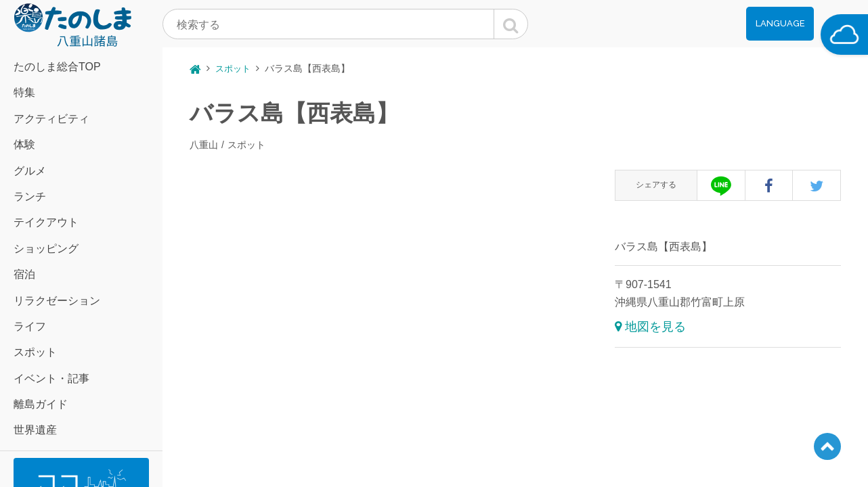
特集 (24, 92)
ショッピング (46, 249)
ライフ (30, 326)
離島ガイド (41, 404)
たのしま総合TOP (57, 67)
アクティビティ (51, 119)
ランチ (30, 196)
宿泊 (24, 274)
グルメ (30, 171)
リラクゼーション (57, 301)
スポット (35, 352)
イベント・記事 (51, 378)
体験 (24, 144)
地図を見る (655, 327)
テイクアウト (46, 222)
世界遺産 (35, 430)
